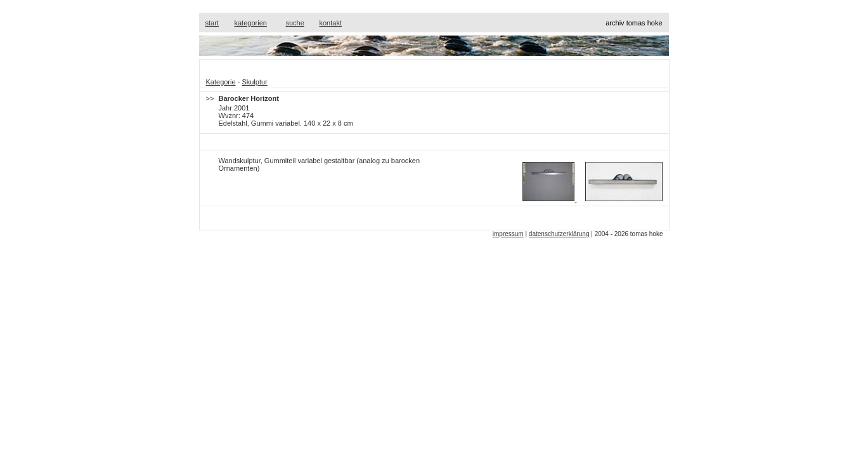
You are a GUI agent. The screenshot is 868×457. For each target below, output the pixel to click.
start (212, 23)
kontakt (331, 23)
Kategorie (221, 82)
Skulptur (254, 82)
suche (295, 23)
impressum (508, 234)
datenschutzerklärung (559, 234)
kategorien (251, 23)
